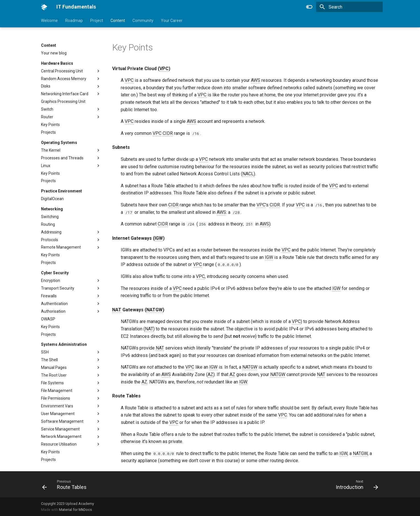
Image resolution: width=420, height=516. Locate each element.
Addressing (51, 232)
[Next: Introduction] (355, 484)
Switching (50, 217)
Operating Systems (59, 143)
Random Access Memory (64, 79)
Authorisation (53, 311)
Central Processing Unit (62, 71)
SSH (45, 352)
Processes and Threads (62, 158)
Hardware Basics (57, 63)
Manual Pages (54, 367)
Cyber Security (55, 273)
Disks (46, 86)
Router (47, 117)
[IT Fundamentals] (44, 7)
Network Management (61, 436)
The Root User (54, 375)
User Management (58, 414)
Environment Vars (57, 406)
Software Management (62, 421)
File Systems (52, 383)
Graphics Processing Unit (63, 101)
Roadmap (74, 21)
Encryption (51, 281)
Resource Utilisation (59, 444)
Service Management (60, 429)
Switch (47, 109)
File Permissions (56, 398)
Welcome (49, 21)
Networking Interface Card (65, 94)
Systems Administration (64, 344)
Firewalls (49, 296)
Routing (48, 224)
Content (118, 21)
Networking (52, 209)
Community (143, 21)
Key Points (50, 125)
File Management (57, 391)
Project (97, 21)
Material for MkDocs (75, 510)
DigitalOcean (52, 199)
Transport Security (58, 288)
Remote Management (61, 247)
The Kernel (51, 150)
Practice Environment (62, 191)
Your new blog (54, 53)
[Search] (349, 7)
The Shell (49, 360)
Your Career (172, 21)
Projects (48, 132)
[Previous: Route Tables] (66, 484)
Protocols (50, 240)
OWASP (48, 319)
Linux (46, 166)
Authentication (54, 304)
